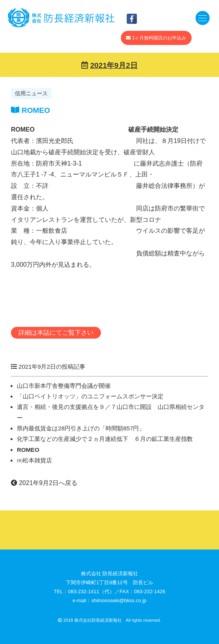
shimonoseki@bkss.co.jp (119, 600)
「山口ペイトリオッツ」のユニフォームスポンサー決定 (90, 396)
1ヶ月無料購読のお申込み (156, 38)
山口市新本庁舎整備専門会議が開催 (64, 386)
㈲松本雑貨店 (34, 460)
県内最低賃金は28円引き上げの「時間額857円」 (81, 428)
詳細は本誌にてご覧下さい (56, 333)
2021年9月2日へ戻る (44, 483)
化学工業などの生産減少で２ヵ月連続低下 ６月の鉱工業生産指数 (105, 439)
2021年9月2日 (114, 65)
